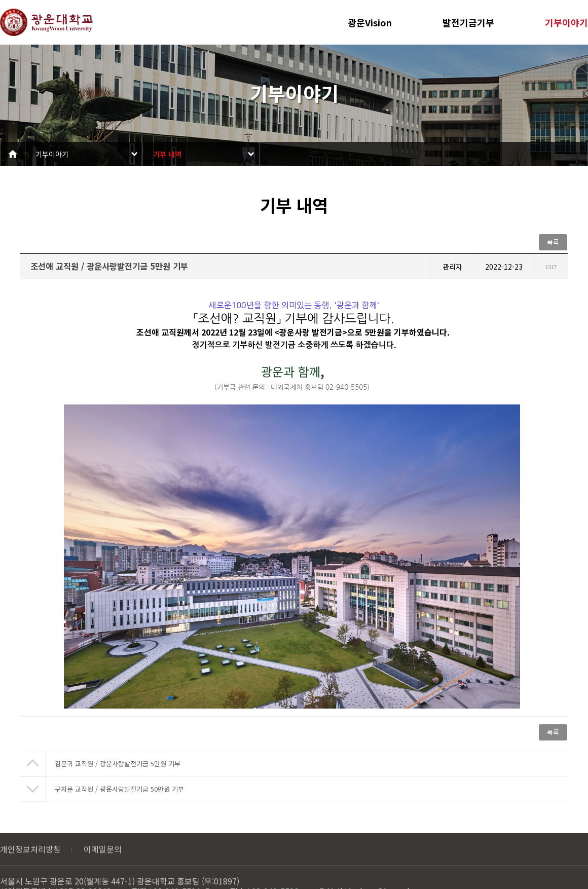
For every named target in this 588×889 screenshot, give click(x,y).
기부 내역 (167, 154)
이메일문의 (103, 849)
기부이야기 (566, 22)
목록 (553, 242)
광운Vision (370, 22)
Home (13, 154)
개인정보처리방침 (30, 849)
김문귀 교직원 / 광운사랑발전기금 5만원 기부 (118, 764)
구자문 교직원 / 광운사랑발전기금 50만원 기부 (119, 789)
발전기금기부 (468, 22)
